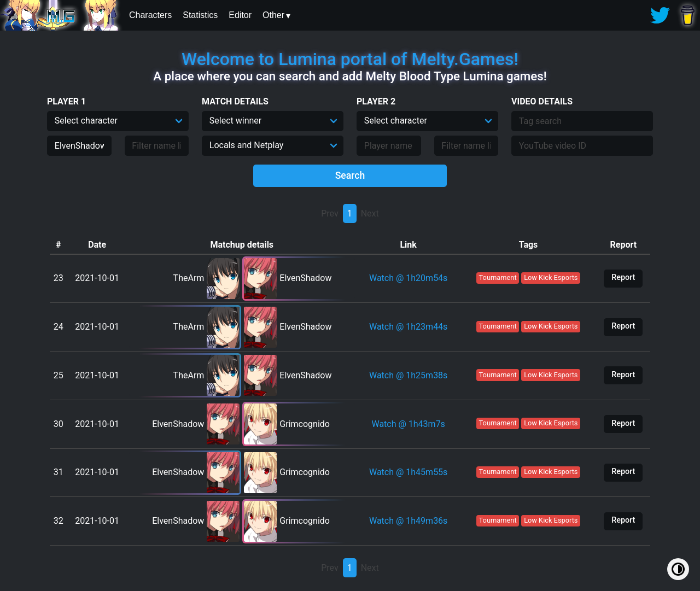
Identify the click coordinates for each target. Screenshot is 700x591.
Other (273, 15)
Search (350, 175)
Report (623, 277)
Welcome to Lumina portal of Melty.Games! (350, 59)
